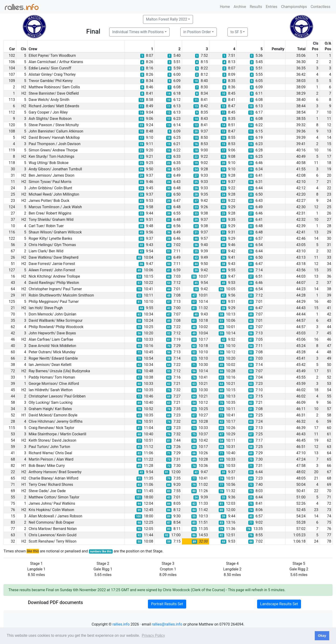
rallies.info (121, 624)
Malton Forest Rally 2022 (167, 19)
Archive (240, 7)
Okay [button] (322, 636)
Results (256, 7)
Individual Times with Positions (138, 32)
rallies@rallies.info (167, 624)
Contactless (320, 7)
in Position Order (197, 32)
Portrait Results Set (167, 604)
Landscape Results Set (279, 604)
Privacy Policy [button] (153, 635)
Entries (271, 7)
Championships (294, 7)
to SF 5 (236, 32)
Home (225, 7)
